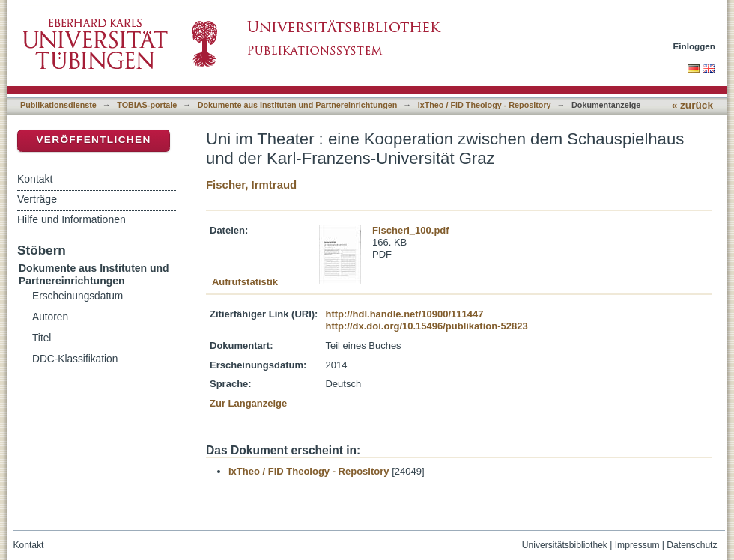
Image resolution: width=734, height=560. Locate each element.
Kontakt (35, 179)
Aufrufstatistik (245, 282)
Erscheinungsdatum (78, 296)
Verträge (37, 199)
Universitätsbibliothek (565, 545)
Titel (42, 338)
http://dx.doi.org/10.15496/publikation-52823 (426, 326)
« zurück (692, 105)
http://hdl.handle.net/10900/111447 (404, 314)
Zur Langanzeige (248, 403)
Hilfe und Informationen (72, 219)
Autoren (50, 317)
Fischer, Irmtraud (251, 185)
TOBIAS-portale (147, 105)
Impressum (637, 545)
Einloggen (695, 46)
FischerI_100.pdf (411, 230)
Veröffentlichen (93, 140)
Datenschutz (692, 545)
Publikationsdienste (58, 105)
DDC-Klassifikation (75, 359)
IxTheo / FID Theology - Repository (485, 105)
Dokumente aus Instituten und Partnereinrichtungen (298, 105)
